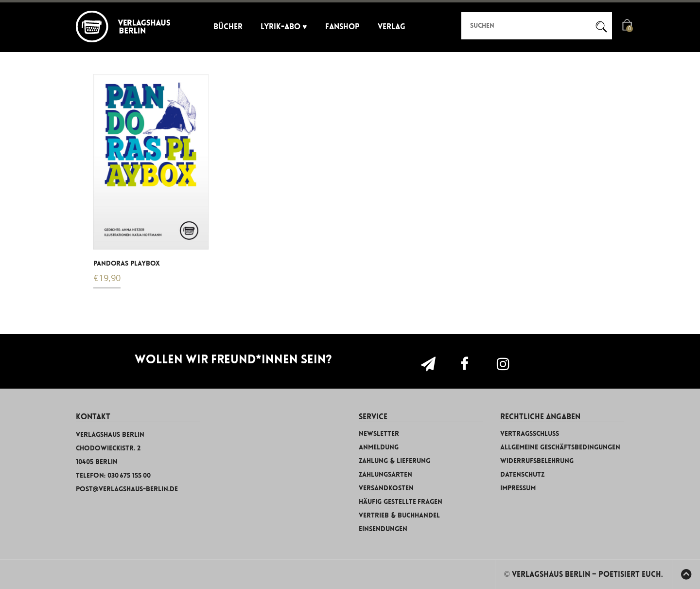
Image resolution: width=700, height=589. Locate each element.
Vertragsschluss (530, 434)
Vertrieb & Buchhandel (399, 515)
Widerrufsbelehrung (537, 461)
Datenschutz (522, 474)
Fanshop (342, 27)
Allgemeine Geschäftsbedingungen (560, 447)
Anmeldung (379, 447)
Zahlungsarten (385, 474)
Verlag (392, 27)
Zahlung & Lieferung (394, 461)
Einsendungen (383, 529)
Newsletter (379, 434)
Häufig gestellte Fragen (401, 502)
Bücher (228, 27)
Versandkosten (386, 488)
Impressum (518, 488)
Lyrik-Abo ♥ (284, 27)
